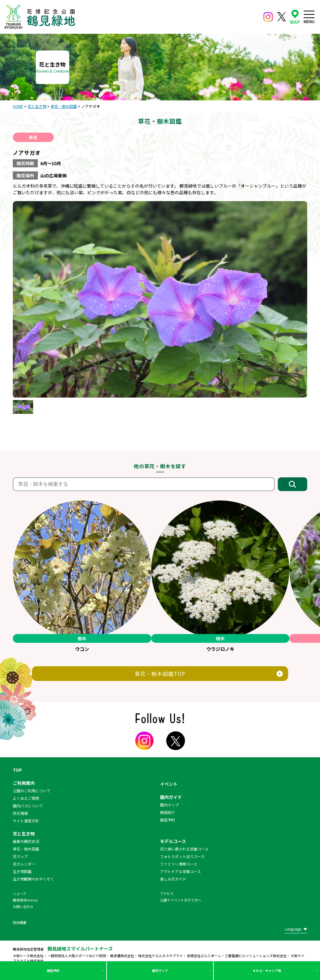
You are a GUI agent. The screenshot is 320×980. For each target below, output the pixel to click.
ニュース (20, 893)
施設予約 (53, 970)
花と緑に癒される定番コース (184, 849)
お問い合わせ (23, 906)
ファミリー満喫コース (179, 864)
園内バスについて (28, 806)
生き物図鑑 (22, 871)
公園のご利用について (32, 791)
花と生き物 (24, 834)
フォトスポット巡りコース (182, 856)
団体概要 (20, 922)
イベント (169, 784)
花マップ (20, 856)
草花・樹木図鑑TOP (160, 674)
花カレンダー (24, 864)
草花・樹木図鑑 (26, 849)
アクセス (167, 893)
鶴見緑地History (25, 900)
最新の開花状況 (26, 841)
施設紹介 (167, 812)
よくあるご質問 (26, 798)
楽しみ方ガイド (173, 879)
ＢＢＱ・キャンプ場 (267, 970)
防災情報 (20, 813)
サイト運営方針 (26, 821)
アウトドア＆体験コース (180, 871)
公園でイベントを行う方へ (181, 900)
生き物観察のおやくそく (33, 879)
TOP (17, 770)
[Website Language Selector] (296, 929)
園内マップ (160, 970)
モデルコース (173, 841)
